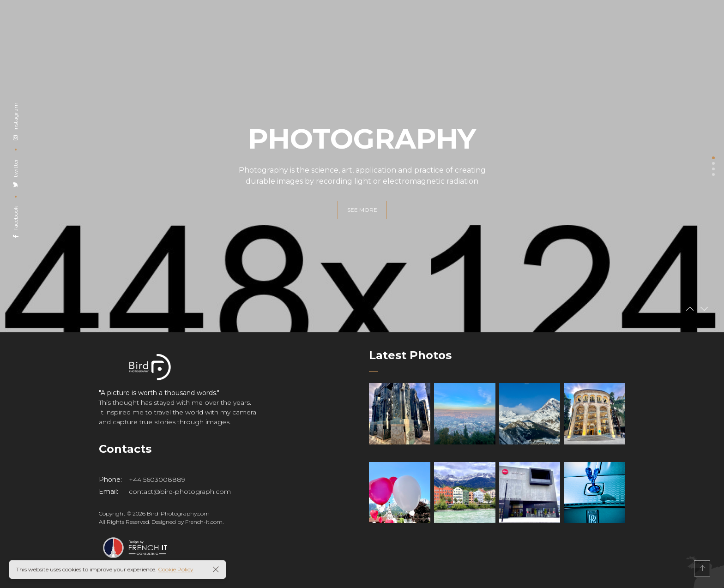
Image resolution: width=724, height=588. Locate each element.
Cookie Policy (176, 569)
